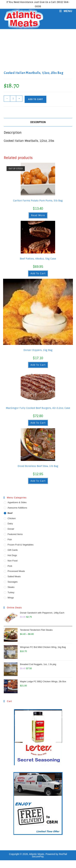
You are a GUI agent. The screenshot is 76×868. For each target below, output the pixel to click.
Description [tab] (38, 122)
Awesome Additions (17, 508)
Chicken (12, 518)
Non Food (12, 561)
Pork (10, 566)
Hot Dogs (12, 555)
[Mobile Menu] (64, 11)
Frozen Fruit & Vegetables (21, 545)
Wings (11, 598)
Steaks (11, 587)
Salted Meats (14, 576)
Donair (11, 529)
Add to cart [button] (38, 273)
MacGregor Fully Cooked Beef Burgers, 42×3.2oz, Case (38, 408)
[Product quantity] (13, 99)
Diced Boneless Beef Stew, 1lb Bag (38, 466)
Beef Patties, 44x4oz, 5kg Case (38, 259)
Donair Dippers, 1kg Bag (38, 350)
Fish (10, 540)
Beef (10, 513)
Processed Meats (16, 571)
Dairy (10, 524)
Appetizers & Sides (17, 502)
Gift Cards (13, 550)
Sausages (13, 582)
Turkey (11, 592)
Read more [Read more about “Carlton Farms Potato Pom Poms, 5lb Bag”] (38, 215)
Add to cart (36, 99)
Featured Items (15, 534)
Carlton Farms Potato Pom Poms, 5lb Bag (38, 201)
